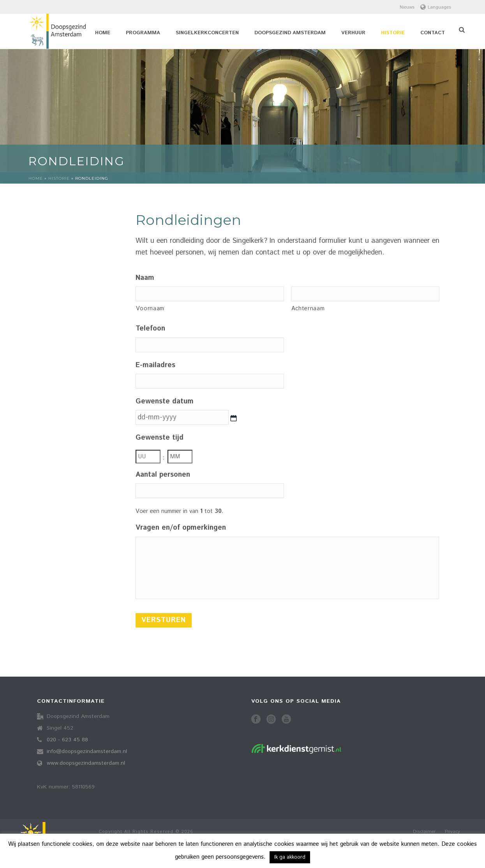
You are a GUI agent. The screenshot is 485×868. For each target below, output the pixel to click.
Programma (143, 33)
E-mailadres (155, 365)
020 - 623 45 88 (67, 740)
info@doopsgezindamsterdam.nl (87, 751)
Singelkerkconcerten (207, 33)
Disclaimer (424, 832)
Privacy (452, 832)
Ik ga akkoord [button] (290, 857)
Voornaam (150, 308)
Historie (393, 33)
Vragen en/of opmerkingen (181, 528)
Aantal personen (163, 475)
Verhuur (353, 33)
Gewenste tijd (160, 438)
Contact (433, 33)
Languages (436, 7)
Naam (145, 278)
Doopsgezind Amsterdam (290, 33)
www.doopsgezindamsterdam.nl (86, 763)
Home (103, 33)
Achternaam (308, 308)
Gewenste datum (165, 402)
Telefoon (150, 329)
